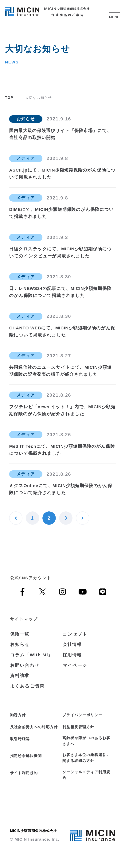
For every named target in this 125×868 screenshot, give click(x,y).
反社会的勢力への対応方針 (34, 727)
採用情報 (72, 655)
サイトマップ (24, 619)
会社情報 (72, 644)
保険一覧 (20, 634)
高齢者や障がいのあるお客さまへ (86, 741)
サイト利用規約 (24, 773)
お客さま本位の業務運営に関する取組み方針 (86, 758)
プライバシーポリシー (82, 715)
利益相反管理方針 (78, 727)
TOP (9, 98)
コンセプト (75, 634)
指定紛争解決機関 (26, 756)
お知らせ (20, 644)
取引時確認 (20, 739)
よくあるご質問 (27, 686)
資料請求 (20, 676)
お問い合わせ (25, 665)
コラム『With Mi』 (32, 655)
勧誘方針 (18, 715)
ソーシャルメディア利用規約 (86, 775)
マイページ (75, 665)
